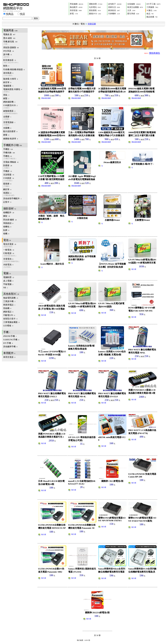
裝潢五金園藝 (135, 7)
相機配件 (9, 213)
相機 (6, 234)
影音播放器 (15, 61)
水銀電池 (15, 266)
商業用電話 (9, 305)
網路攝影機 (9, 102)
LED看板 (8, 326)
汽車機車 (114, 14)
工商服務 (152, 7)
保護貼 (15, 194)
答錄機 (7, 308)
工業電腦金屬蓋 (11, 322)
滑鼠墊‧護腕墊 (11, 47)
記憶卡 (7, 202)
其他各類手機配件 (12, 198)
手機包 (15, 157)
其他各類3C (11, 294)
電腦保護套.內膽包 (15, 91)
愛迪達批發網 (46, 98)
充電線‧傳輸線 (11, 162)
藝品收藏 (152, 17)
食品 (150, 14)
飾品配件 (76, 7)
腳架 (7, 216)
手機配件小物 (13, 145)
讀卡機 (15, 56)
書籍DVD (95, 14)
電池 (83, 24)
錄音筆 (7, 82)
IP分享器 (8, 51)
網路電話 (8, 312)
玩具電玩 (95, 7)
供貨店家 (92, 24)
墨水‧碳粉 (9, 38)
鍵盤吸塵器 (15, 112)
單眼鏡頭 (8, 223)
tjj (102, 166)
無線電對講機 (11, 298)
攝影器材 (10, 208)
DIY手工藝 (153, 4)
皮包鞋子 (115, 4)
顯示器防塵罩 (10, 131)
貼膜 (6, 230)
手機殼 (8, 149)
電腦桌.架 (9, 34)
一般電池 (9, 250)
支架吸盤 (9, 175)
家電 (74, 14)
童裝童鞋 (95, 10)
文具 (131, 10)
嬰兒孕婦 (133, 14)
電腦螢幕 (8, 86)
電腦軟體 (9, 277)
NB (6, 288)
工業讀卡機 (9, 301)
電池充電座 (15, 245)
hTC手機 (8, 343)
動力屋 (134, 269)
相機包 (7, 227)
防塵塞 (15, 167)
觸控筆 (7, 189)
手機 (7, 332)
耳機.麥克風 (15, 43)
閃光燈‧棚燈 (10, 220)
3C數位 (151, 10)
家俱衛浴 (114, 10)
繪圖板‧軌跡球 (11, 139)
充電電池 (15, 260)
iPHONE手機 (10, 336)
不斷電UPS (9, 315)
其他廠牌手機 (10, 347)
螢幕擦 (15, 185)
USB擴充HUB (15, 107)
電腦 (7, 273)
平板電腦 (8, 284)
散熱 (6, 66)
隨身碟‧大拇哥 (11, 79)
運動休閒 (96, 4)
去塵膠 (15, 118)
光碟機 (7, 128)
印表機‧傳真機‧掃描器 (14, 69)
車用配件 (9, 353)
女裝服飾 (134, 4)
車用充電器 (9, 357)
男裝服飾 (76, 4)
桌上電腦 (8, 281)
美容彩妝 (76, 10)
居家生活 (114, 7)
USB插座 (15, 179)
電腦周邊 (10, 30)
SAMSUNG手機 (11, 340)
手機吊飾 (9, 153)
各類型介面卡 (10, 319)
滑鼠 (6, 95)
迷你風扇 (15, 74)
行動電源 (15, 255)
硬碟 (6, 135)
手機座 (8, 171)
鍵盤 (6, 98)
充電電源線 (15, 124)
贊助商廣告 (155, 53)
